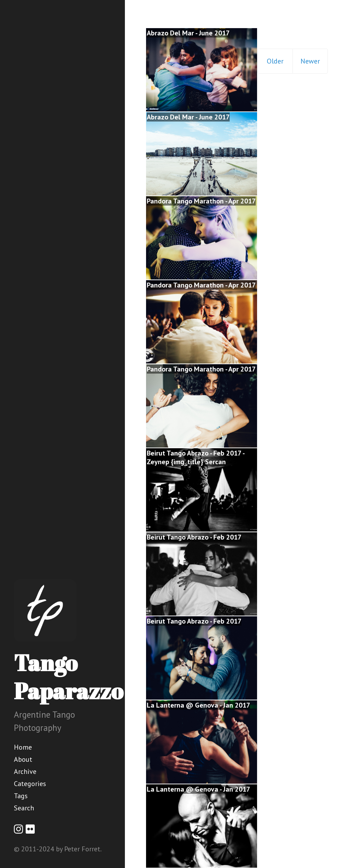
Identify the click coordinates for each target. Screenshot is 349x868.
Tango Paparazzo (69, 677)
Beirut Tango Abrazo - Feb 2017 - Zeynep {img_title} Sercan (196, 457)
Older (275, 61)
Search (24, 808)
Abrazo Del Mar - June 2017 (188, 33)
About (23, 759)
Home (23, 747)
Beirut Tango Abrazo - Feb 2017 (194, 537)
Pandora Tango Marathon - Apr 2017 (201, 201)
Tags (21, 796)
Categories (30, 784)
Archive (25, 771)
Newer (310, 61)
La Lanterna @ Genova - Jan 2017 (198, 705)
